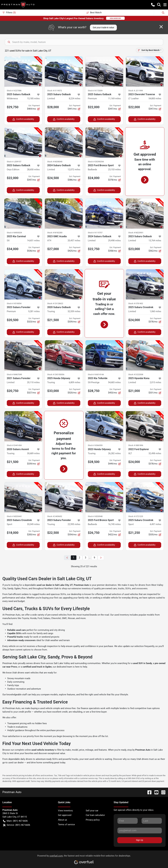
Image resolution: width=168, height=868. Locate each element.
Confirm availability (23, 119)
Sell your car (92, 811)
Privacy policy (93, 820)
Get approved (65, 815)
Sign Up (140, 840)
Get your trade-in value (103, 27)
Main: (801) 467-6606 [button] (15, 821)
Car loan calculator (95, 815)
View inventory (65, 811)
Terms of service (66, 824)
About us (62, 820)
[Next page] (101, 558)
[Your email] (140, 831)
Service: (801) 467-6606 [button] (17, 825)
